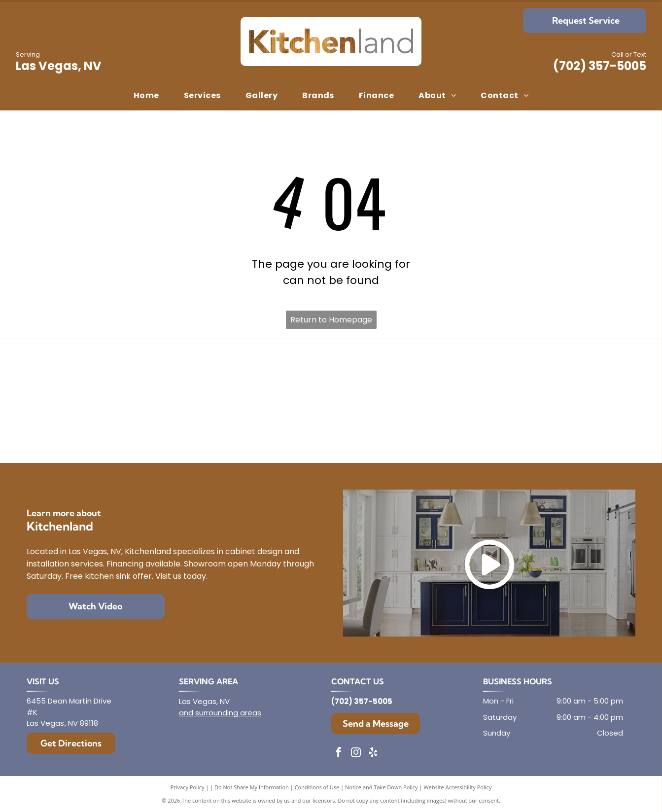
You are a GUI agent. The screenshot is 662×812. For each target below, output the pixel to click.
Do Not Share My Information (252, 787)
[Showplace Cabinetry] (533, 427)
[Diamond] (130, 374)
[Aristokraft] (130, 427)
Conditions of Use (317, 787)
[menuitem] (146, 96)
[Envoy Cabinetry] (331, 374)
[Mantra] (533, 374)
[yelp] (373, 754)
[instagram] (356, 754)
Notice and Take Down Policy (382, 787)
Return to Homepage (331, 320)
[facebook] (339, 754)
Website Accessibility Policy (457, 787)
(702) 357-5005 (600, 66)
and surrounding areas (220, 713)
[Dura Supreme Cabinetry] (331, 427)
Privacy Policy (188, 787)
